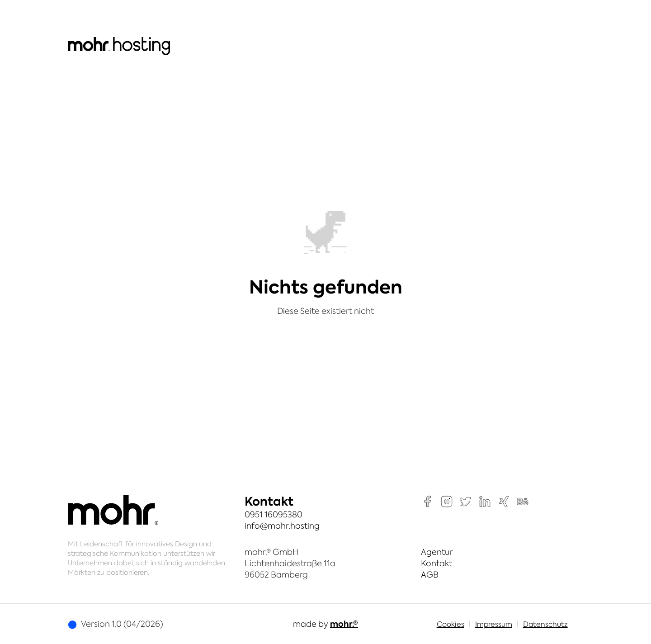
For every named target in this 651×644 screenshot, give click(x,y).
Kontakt (436, 563)
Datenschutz (545, 624)
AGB (430, 575)
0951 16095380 (274, 514)
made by (325, 624)
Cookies (451, 624)
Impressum (494, 624)
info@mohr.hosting (282, 526)
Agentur (437, 552)
